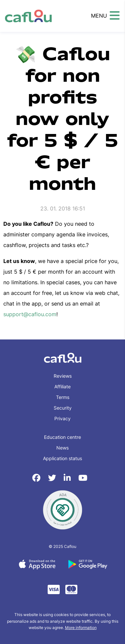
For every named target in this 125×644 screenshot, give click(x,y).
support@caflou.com (30, 314)
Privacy (62, 418)
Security (63, 408)
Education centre (62, 437)
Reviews (63, 376)
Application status (62, 458)
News (62, 448)
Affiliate (62, 386)
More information (81, 628)
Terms (63, 397)
